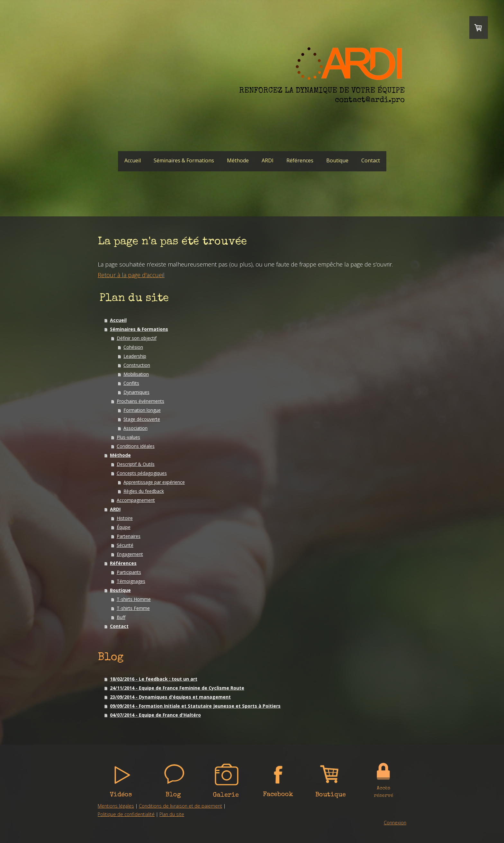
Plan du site (172, 814)
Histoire (125, 518)
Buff (121, 617)
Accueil (133, 160)
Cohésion (133, 347)
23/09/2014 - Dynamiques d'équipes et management (170, 697)
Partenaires (129, 536)
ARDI (268, 160)
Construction (137, 365)
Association (135, 428)
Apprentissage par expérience (154, 482)
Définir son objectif (137, 338)
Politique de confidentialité (126, 814)
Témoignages (131, 581)
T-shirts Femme (133, 608)
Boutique (337, 160)
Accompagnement (136, 500)
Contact (371, 160)
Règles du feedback (144, 491)
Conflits (131, 383)
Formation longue (142, 410)
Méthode (238, 160)
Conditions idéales (136, 446)
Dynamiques (136, 392)
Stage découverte (142, 419)
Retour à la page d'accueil (131, 275)
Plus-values (128, 437)
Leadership (135, 356)
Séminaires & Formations (184, 160)
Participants (129, 572)
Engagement (130, 554)
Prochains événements (140, 401)
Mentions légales (116, 806)
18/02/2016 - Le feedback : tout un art (154, 679)
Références (300, 160)
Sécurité (125, 545)
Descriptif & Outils (136, 464)
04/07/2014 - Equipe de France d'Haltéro (155, 715)
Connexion (395, 823)
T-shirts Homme (134, 599)
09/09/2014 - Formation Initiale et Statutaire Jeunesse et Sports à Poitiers (195, 706)
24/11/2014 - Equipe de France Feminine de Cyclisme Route (177, 688)
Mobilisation (136, 374)
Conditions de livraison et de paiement (180, 806)
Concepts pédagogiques (142, 473)
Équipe (124, 527)
